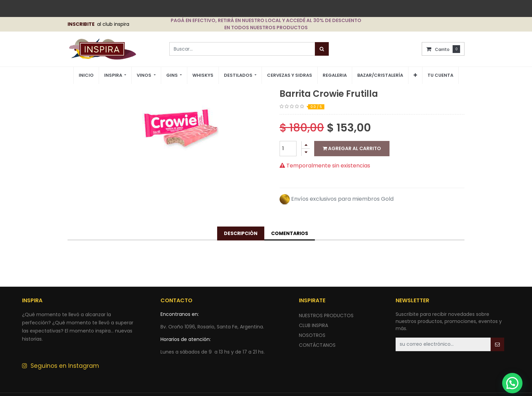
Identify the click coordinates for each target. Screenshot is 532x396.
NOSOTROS (312, 335)
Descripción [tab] (241, 233)
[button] (415, 75)
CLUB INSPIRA (313, 325)
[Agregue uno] (306, 145)
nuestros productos (326, 316)
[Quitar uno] (306, 152)
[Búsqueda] (322, 49)
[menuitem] (86, 76)
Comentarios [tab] (290, 233)
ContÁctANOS (317, 345)
